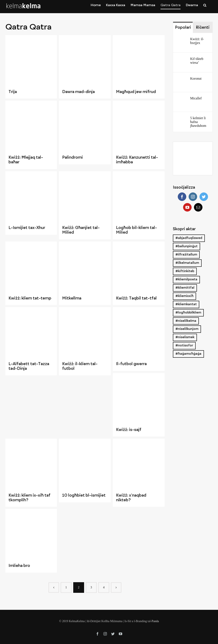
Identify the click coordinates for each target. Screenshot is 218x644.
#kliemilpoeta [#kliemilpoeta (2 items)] (186, 280)
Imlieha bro (19, 566)
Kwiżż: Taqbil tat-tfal (136, 298)
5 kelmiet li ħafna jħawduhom (198, 122)
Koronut (196, 78)
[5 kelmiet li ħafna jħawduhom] (182, 119)
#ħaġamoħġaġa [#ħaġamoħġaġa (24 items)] (188, 354)
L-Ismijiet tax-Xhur (27, 228)
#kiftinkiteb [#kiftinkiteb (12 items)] (185, 271)
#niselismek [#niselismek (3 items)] (185, 337)
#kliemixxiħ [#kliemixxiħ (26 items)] (184, 296)
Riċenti (203, 28)
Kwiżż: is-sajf (129, 430)
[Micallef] (182, 100)
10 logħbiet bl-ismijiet (84, 496)
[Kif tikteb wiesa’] (182, 60)
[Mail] (198, 207)
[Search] (205, 5)
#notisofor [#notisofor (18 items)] (184, 346)
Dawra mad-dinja (78, 92)
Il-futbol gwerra (131, 364)
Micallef (196, 98)
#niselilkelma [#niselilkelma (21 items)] (186, 321)
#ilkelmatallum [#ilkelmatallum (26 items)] (187, 263)
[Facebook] (182, 197)
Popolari (183, 28)
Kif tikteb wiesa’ (197, 61)
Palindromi (72, 158)
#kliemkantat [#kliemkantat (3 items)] (186, 304)
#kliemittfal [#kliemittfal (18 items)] (185, 288)
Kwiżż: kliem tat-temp (30, 298)
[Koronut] (182, 80)
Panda (155, 621)
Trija (13, 92)
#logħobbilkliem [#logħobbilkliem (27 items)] (188, 313)
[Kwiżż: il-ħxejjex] (182, 40)
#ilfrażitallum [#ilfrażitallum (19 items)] (186, 255)
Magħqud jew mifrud (136, 92)
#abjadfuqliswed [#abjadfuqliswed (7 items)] (189, 238)
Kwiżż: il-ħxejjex (197, 41)
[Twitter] (204, 197)
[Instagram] (193, 197)
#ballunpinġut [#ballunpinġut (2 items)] (186, 246)
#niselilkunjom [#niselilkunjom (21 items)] (187, 329)
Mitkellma (72, 298)
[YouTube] (187, 207)
